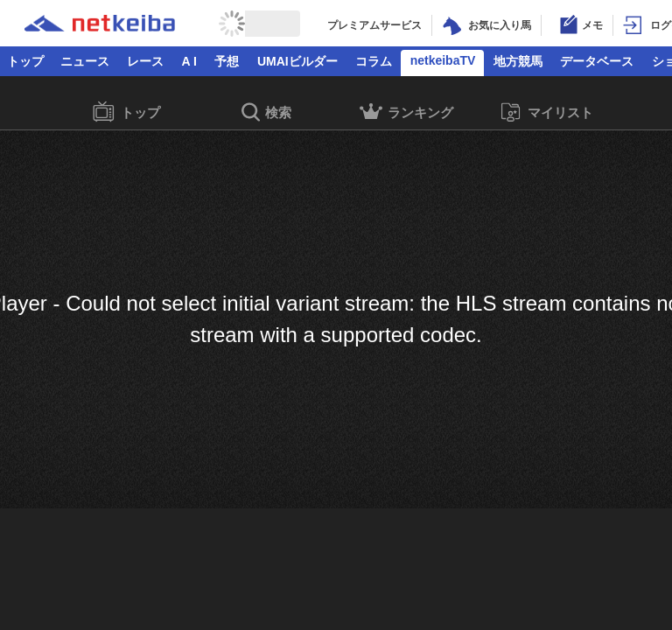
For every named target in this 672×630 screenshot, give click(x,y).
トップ (25, 61)
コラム (374, 61)
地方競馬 (518, 61)
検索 (266, 113)
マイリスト (546, 112)
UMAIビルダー (297, 61)
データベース (597, 61)
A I (189, 61)
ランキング (406, 114)
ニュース (85, 61)
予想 (227, 61)
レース (145, 61)
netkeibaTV (443, 60)
